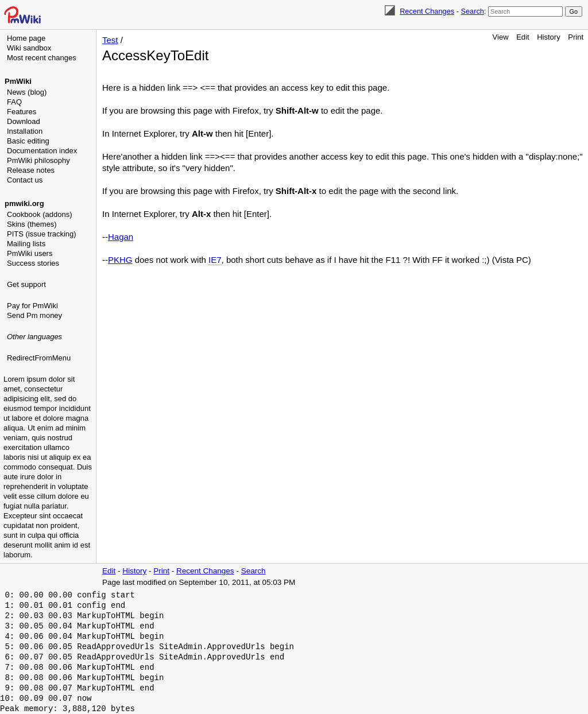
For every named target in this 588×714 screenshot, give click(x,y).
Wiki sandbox (29, 48)
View (501, 37)
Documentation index (42, 151)
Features (22, 112)
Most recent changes (42, 58)
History (548, 37)
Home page (26, 38)
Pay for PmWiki (32, 306)
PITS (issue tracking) (42, 234)
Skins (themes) (32, 224)
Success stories (33, 263)
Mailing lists (26, 244)
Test (110, 40)
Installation (25, 131)
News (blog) (27, 92)
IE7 (215, 260)
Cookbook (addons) (39, 214)
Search (472, 11)
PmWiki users (30, 253)
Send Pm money (34, 315)
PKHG (120, 260)
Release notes (31, 170)
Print (576, 37)
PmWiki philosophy (38, 160)
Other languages (34, 337)
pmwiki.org (24, 203)
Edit (523, 37)
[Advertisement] (49, 422)
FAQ (14, 102)
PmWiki (18, 81)
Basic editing (28, 141)
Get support (26, 284)
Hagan (121, 237)
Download (24, 121)
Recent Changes (427, 11)
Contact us (25, 180)
